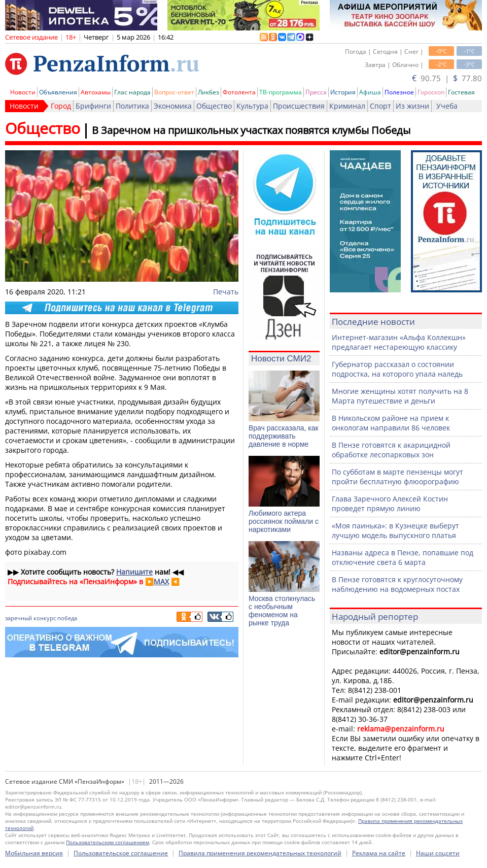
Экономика (173, 106)
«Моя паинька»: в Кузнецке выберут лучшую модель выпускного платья (395, 530)
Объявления (58, 92)
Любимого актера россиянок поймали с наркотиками (284, 521)
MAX (161, 581)
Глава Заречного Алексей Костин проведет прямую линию (390, 504)
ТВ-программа (281, 92)
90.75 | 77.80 (447, 78)
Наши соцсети (438, 853)
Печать (226, 292)
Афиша (370, 92)
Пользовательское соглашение (121, 853)
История (343, 92)
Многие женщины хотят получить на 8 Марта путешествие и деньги (400, 396)
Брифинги (93, 106)
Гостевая (461, 92)
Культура (252, 106)
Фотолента (239, 92)
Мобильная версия (34, 853)
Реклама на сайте (379, 853)
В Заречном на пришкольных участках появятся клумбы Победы (251, 130)
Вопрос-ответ (174, 92)
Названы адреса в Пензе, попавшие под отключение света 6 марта (403, 557)
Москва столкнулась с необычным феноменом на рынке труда (282, 611)
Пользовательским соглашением (108, 842)
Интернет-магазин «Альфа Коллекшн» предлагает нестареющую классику (399, 342)
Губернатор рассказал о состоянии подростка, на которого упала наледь (397, 369)
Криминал (347, 106)
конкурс (45, 618)
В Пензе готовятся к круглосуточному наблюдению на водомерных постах (397, 584)
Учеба (447, 106)
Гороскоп (431, 92)
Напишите (134, 572)
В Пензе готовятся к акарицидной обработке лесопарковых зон (391, 450)
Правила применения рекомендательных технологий (260, 853)
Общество (214, 106)
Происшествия (299, 106)
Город (61, 106)
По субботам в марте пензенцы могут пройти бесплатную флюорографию (397, 477)
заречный (19, 618)
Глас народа (132, 92)
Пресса (316, 92)
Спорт (380, 106)
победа (67, 618)
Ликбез (208, 92)
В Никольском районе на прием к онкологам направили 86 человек (391, 423)
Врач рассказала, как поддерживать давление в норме (284, 436)
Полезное (399, 92)
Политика (132, 106)
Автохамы (96, 92)
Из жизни (412, 106)
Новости (23, 92)
